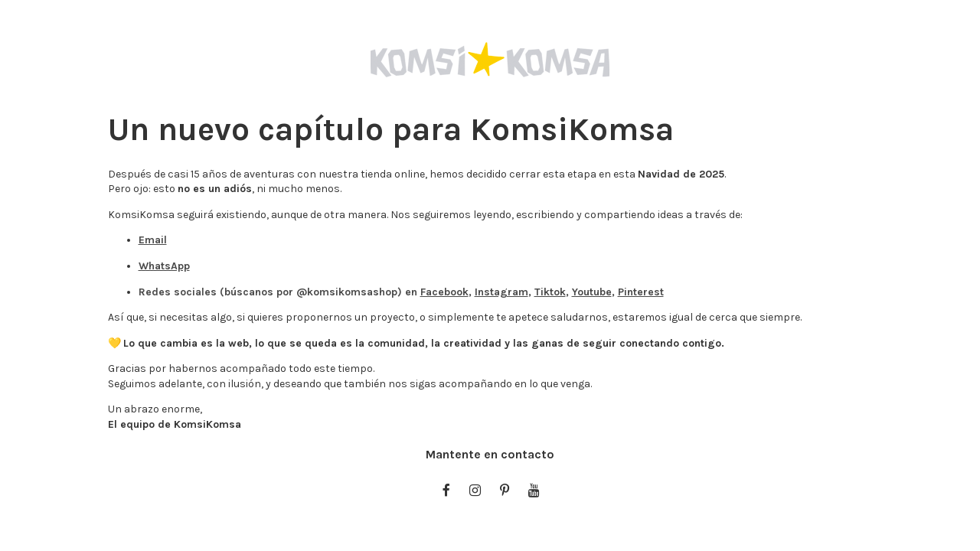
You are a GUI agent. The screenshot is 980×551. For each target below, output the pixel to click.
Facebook (444, 292)
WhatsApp (164, 266)
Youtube (592, 292)
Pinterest (641, 292)
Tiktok (550, 292)
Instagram (501, 292)
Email (153, 240)
